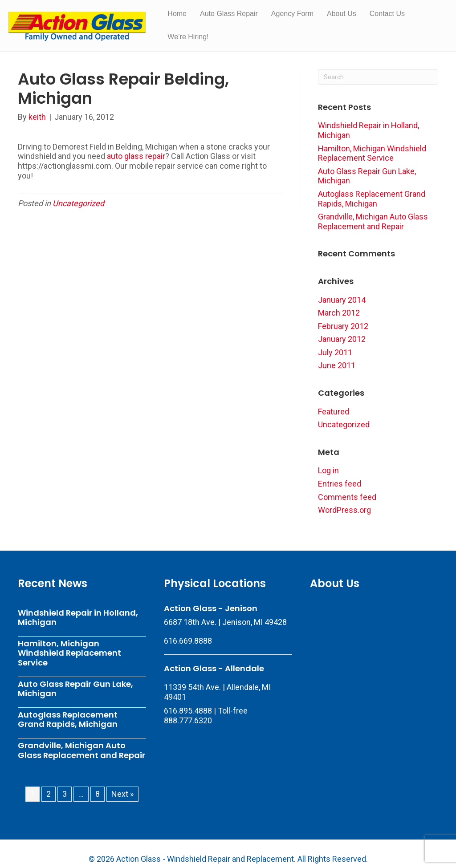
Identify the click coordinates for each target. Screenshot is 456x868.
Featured (334, 412)
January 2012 (342, 339)
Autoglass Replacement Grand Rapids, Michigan (372, 199)
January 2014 (342, 300)
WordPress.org (344, 510)
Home (177, 14)
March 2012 (339, 313)
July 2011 (335, 352)
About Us (342, 14)
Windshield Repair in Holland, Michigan (78, 618)
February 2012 (343, 326)
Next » (122, 794)
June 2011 (337, 365)
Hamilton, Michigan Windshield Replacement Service (372, 153)
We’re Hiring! (188, 37)
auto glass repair (136, 156)
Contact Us (387, 14)
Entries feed (340, 484)
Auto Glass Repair (229, 14)
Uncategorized (78, 203)
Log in (328, 470)
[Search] (378, 77)
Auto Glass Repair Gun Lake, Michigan (75, 689)
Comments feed (347, 497)
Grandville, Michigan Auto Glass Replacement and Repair (373, 221)
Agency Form (292, 14)
